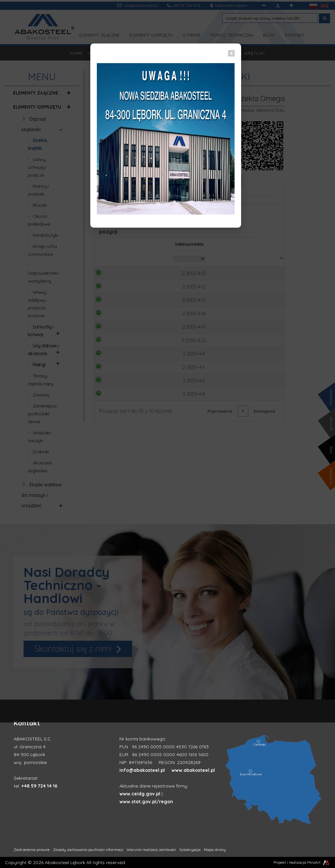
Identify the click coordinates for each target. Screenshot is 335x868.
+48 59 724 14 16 (39, 786)
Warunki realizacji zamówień (151, 850)
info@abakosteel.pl (142, 770)
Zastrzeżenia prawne (32, 850)
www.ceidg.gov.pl (140, 794)
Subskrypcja (190, 850)
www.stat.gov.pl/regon (146, 802)
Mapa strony (215, 850)
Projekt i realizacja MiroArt (302, 862)
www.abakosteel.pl (193, 770)
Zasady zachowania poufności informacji (88, 850)
